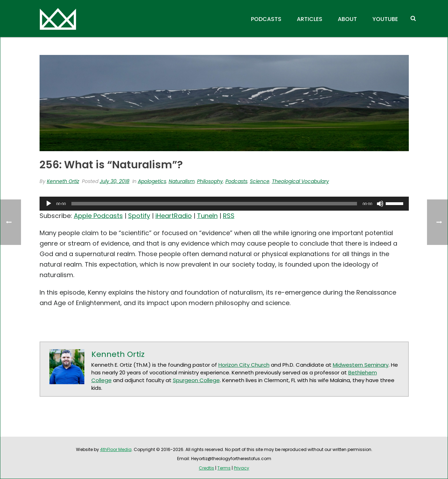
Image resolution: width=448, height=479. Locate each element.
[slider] (214, 204)
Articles (310, 19)
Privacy (241, 468)
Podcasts (266, 19)
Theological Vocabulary (300, 181)
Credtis (206, 468)
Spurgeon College (196, 380)
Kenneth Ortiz (63, 181)
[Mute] (380, 204)
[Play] (49, 204)
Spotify (139, 216)
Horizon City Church (244, 365)
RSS (229, 216)
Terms (224, 468)
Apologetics (152, 181)
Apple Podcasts (98, 216)
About (347, 19)
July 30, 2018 (115, 181)
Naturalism (182, 181)
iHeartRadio (174, 216)
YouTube (385, 19)
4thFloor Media (116, 449)
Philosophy (210, 181)
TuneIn (207, 216)
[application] (224, 204)
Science (260, 181)
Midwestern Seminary (361, 365)
